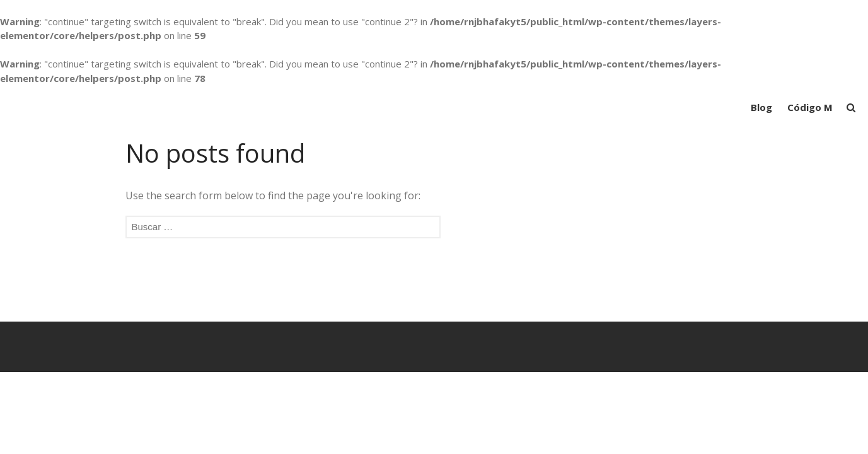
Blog (761, 107)
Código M (810, 107)
